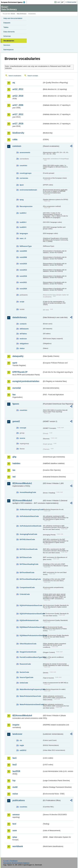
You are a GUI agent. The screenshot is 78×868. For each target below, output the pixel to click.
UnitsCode (24, 683)
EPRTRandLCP (20, 372)
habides (16, 463)
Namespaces (9, 50)
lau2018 (16, 771)
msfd (15, 787)
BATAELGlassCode (27, 539)
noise (15, 794)
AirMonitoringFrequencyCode (31, 509)
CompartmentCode (27, 587)
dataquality (18, 356)
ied (14, 477)
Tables (6, 27)
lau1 (15, 758)
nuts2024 (23, 289)
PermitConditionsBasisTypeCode (31, 657)
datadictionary (20, 317)
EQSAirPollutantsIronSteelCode (31, 614)
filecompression (26, 206)
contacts (23, 324)
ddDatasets (24, 329)
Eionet (13, 14)
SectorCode (24, 672)
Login (58, 2)
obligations (24, 344)
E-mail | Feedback (10, 861)
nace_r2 (23, 238)
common (17, 146)
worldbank (18, 846)
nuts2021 (23, 282)
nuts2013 (23, 270)
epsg (22, 200)
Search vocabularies (15, 76)
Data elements (9, 32)
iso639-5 (23, 227)
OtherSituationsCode (28, 644)
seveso (16, 815)
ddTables (23, 334)
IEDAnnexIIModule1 (22, 483)
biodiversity (18, 133)
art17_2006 (18, 105)
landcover (17, 734)
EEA (14, 2)
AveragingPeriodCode (28, 534)
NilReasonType (26, 246)
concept (23, 428)
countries (23, 165)
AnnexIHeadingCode (28, 492)
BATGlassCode (26, 557)
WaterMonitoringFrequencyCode (31, 689)
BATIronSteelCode (27, 572)
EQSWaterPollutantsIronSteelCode (31, 635)
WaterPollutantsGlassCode (30, 696)
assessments (25, 152)
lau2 (15, 765)
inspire (16, 725)
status (22, 348)
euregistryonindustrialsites (26, 381)
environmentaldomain (28, 190)
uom (15, 830)
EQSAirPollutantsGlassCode (31, 605)
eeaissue (23, 339)
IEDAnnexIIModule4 (22, 716)
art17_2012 (18, 114)
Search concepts (33, 76)
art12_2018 (18, 96)
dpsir (22, 185)
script (22, 302)
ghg (14, 457)
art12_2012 (18, 89)
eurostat (17, 388)
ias (14, 470)
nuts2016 (23, 276)
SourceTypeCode (26, 677)
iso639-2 (23, 213)
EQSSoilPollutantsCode (29, 620)
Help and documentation (13, 18)
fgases (16, 404)
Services (7, 45)
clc (21, 740)
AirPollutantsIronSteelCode (30, 526)
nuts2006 (23, 257)
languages (24, 233)
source (22, 438)
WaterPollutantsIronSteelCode (31, 704)
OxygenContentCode (28, 652)
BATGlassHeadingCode (29, 564)
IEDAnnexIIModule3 (22, 501)
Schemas (7, 36)
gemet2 (16, 421)
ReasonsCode (25, 664)
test (14, 824)
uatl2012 (23, 750)
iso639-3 (23, 222)
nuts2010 (23, 264)
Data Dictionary (22, 14)
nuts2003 (23, 251)
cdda (15, 139)
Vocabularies (9, 41)
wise (15, 837)
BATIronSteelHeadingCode (30, 579)
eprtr (15, 363)
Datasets (7, 23)
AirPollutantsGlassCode (29, 516)
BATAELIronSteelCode (29, 549)
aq (14, 83)
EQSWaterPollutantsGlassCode (31, 627)
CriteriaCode (25, 594)
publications (19, 800)
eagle (22, 745)
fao (14, 395)
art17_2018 (18, 124)
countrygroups (26, 173)
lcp (14, 780)
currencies (24, 178)
